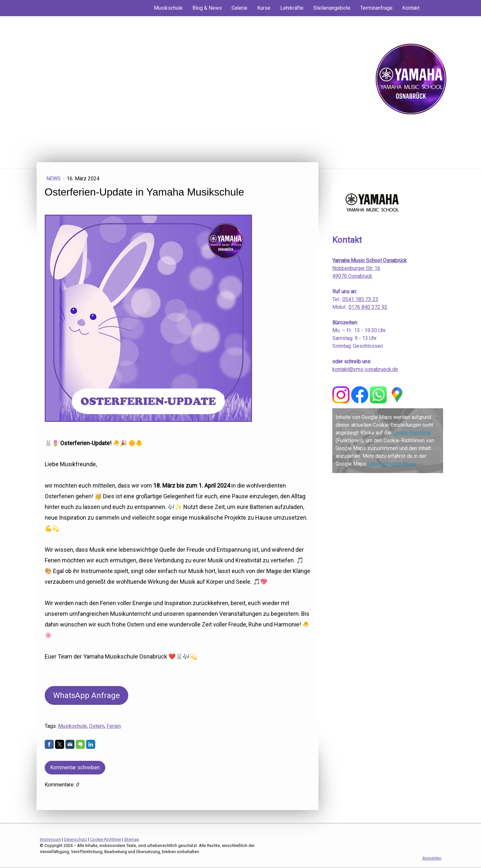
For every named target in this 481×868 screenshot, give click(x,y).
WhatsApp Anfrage (86, 695)
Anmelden (432, 858)
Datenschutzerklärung (392, 464)
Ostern (97, 726)
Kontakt (411, 8)
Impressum (50, 839)
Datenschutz (75, 839)
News (54, 179)
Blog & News (207, 8)
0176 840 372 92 (368, 307)
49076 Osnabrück (352, 276)
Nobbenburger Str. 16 (356, 268)
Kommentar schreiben (75, 767)
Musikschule (168, 8)
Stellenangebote (332, 8)
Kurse (264, 8)
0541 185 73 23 (360, 299)
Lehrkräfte (292, 8)
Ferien (114, 726)
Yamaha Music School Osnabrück (370, 260)
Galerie (240, 8)
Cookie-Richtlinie (412, 433)
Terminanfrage (376, 8)
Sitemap (132, 839)
